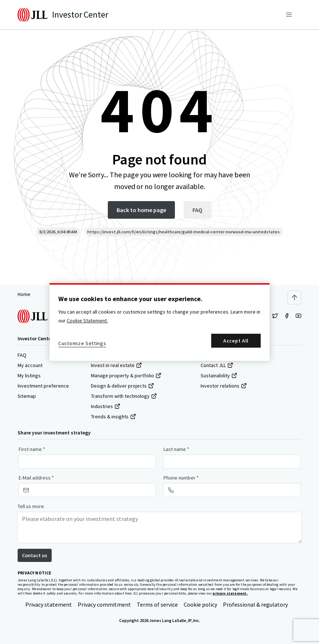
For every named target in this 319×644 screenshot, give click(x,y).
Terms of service (157, 604)
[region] (159, 322)
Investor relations (224, 386)
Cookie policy (200, 604)
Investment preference (43, 386)
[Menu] (289, 15)
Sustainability (219, 375)
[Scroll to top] (294, 297)
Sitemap (27, 396)
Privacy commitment (104, 604)
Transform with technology (124, 396)
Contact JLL (217, 365)
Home (24, 294)
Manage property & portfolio (126, 375)
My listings (29, 375)
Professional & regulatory (255, 604)
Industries (106, 406)
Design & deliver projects (122, 386)
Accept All (236, 341)
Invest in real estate (116, 365)
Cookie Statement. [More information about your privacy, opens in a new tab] (87, 321)
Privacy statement (49, 604)
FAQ (22, 355)
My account (30, 365)
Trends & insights (113, 417)
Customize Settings (82, 343)
